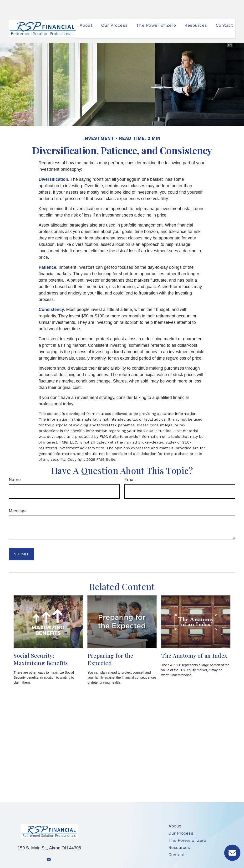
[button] (86, 11)
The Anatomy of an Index (194, 641)
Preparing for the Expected (110, 645)
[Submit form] (21, 540)
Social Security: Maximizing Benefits (41, 645)
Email (130, 465)
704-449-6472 (57, 858)
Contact (177, 840)
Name (15, 465)
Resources (179, 833)
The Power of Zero (187, 826)
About (175, 812)
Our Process (181, 819)
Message (18, 496)
